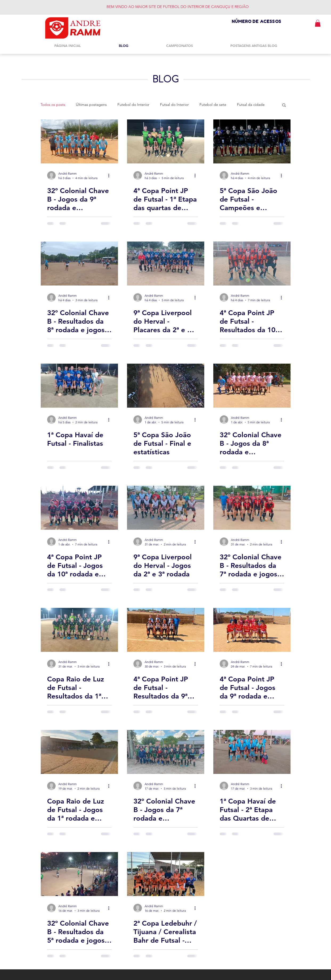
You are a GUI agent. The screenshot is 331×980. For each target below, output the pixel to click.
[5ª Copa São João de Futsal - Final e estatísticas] (166, 386)
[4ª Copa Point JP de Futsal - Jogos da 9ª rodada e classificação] (252, 630)
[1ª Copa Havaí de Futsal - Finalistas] (79, 386)
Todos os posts (53, 105)
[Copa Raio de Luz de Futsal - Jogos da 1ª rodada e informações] (79, 752)
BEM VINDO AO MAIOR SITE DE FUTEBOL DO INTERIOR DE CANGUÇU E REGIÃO (178, 7)
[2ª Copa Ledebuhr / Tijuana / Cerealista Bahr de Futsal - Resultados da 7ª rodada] (166, 874)
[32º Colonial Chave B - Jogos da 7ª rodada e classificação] (166, 752)
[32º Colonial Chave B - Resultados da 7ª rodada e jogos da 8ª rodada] (252, 508)
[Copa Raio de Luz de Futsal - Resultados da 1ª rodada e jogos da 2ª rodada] (79, 630)
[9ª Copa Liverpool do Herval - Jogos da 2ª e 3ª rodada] (166, 508)
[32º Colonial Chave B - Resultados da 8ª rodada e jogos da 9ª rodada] (79, 264)
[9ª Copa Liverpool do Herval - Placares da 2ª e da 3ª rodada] (166, 264)
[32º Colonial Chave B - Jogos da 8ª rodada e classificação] (252, 386)
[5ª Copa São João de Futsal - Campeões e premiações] (252, 141)
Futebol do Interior (133, 105)
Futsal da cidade (251, 105)
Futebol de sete (213, 105)
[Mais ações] (111, 175)
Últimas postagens (91, 105)
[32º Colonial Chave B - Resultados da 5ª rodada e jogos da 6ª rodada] (79, 874)
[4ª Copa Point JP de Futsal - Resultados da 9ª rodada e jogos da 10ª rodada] (166, 630)
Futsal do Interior (174, 105)
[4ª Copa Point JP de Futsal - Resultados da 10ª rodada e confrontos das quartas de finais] (252, 264)
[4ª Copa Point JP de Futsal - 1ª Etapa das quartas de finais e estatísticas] (166, 141)
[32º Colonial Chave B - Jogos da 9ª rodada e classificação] (79, 141)
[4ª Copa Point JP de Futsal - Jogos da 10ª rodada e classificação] (79, 508)
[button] (318, 23)
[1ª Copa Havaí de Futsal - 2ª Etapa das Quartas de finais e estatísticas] (252, 752)
